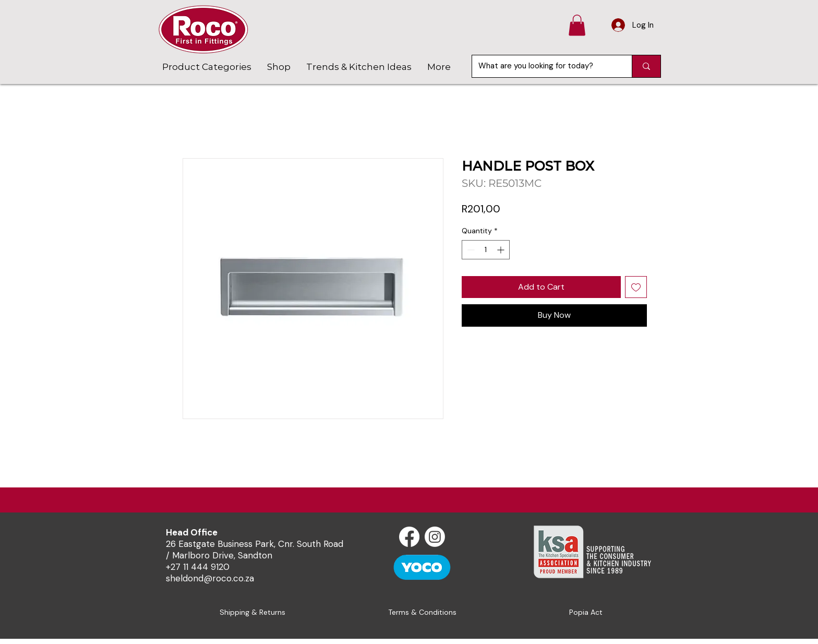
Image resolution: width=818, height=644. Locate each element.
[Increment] (502, 250)
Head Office (192, 532)
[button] (577, 25)
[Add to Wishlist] (636, 287)
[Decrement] (470, 250)
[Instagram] (435, 537)
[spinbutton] (486, 250)
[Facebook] (409, 537)
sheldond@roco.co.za (210, 578)
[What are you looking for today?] (544, 66)
